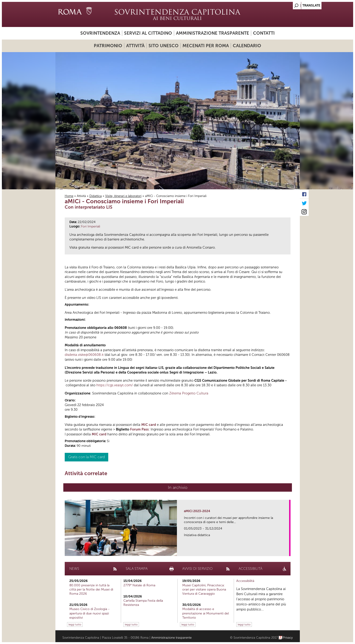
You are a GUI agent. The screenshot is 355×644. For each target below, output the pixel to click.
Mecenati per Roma (206, 46)
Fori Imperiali (91, 226)
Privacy (288, 638)
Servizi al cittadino (148, 33)
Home (69, 196)
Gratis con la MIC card (86, 457)
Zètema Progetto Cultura (189, 393)
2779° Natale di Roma (139, 585)
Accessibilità (245, 581)
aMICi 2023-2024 (197, 511)
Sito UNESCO (164, 46)
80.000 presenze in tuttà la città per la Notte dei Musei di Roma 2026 (91, 589)
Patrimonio (108, 46)
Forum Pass (139, 429)
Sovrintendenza (100, 33)
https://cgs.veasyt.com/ (115, 385)
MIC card (149, 425)
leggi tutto (75, 624)
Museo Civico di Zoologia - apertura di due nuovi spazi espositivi (90, 613)
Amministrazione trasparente (213, 33)
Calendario (247, 46)
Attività (135, 46)
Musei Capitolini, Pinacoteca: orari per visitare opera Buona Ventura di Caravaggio (204, 589)
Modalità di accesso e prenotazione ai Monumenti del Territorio (206, 613)
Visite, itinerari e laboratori (123, 196)
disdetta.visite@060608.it (84, 355)
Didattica (96, 196)
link (287, 551)
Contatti (264, 33)
